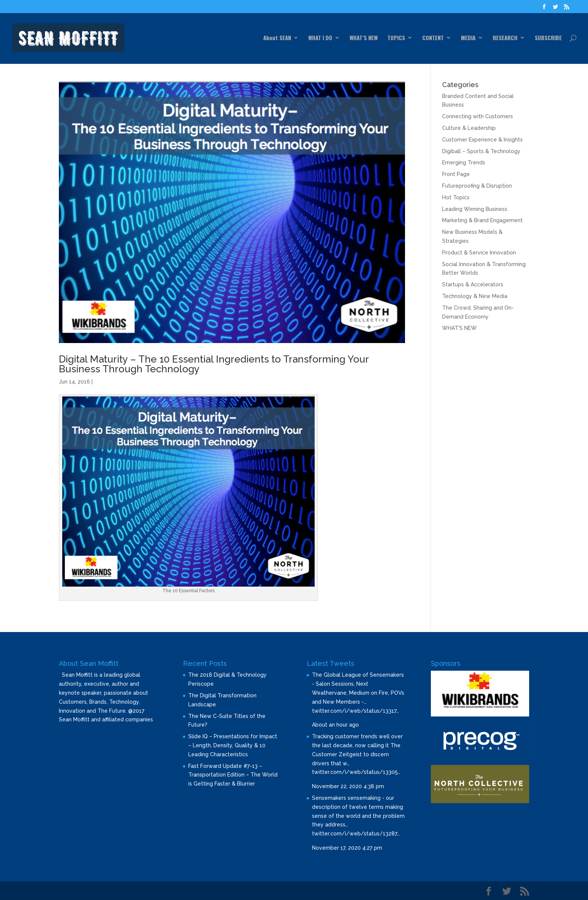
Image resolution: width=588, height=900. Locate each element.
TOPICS (396, 38)
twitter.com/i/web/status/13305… (356, 772)
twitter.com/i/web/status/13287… (356, 834)
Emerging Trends (464, 163)
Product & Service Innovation (479, 253)
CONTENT (433, 38)
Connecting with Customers (478, 116)
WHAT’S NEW (364, 38)
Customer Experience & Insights (482, 140)
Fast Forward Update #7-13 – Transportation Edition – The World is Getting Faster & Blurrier (233, 775)
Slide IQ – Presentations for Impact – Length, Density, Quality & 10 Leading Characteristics (233, 745)
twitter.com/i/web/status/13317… (355, 711)
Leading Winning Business (475, 209)
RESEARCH (505, 38)
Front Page (456, 174)
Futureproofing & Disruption (477, 186)
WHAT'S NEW (459, 328)
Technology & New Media (475, 296)
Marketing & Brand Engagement (482, 220)
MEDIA (468, 38)
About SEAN (277, 38)
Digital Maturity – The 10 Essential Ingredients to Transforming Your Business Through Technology (214, 364)
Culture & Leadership (469, 128)
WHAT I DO (320, 38)
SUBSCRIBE (548, 38)
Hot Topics (456, 197)
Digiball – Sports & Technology (481, 151)
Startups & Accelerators (473, 284)
